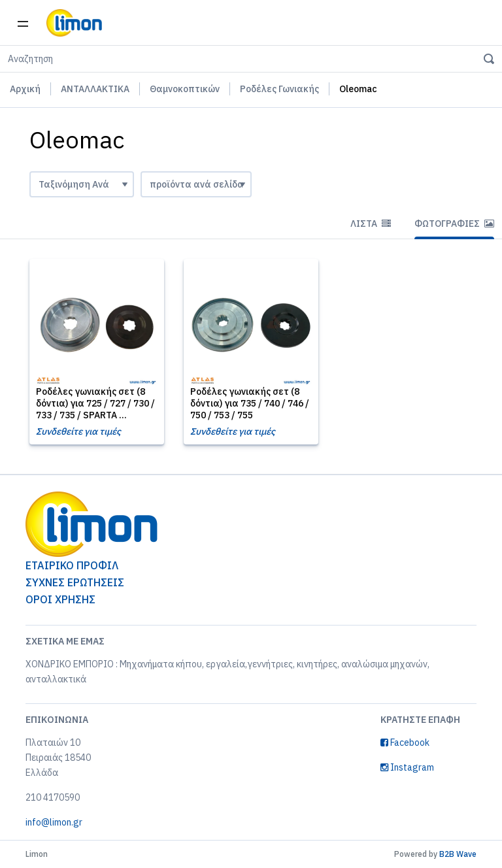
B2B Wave (458, 854)
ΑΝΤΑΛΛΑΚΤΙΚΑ (95, 89)
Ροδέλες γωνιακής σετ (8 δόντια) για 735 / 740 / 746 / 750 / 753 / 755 (250, 403)
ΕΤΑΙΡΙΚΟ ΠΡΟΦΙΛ (72, 565)
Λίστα (371, 224)
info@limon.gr (54, 822)
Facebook (405, 743)
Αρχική (25, 89)
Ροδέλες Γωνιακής (279, 89)
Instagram (407, 767)
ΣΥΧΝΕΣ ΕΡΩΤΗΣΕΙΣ (75, 582)
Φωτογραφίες (454, 224)
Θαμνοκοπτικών (185, 89)
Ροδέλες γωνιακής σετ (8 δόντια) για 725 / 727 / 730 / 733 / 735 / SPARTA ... (95, 403)
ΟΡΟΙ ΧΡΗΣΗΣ (60, 599)
